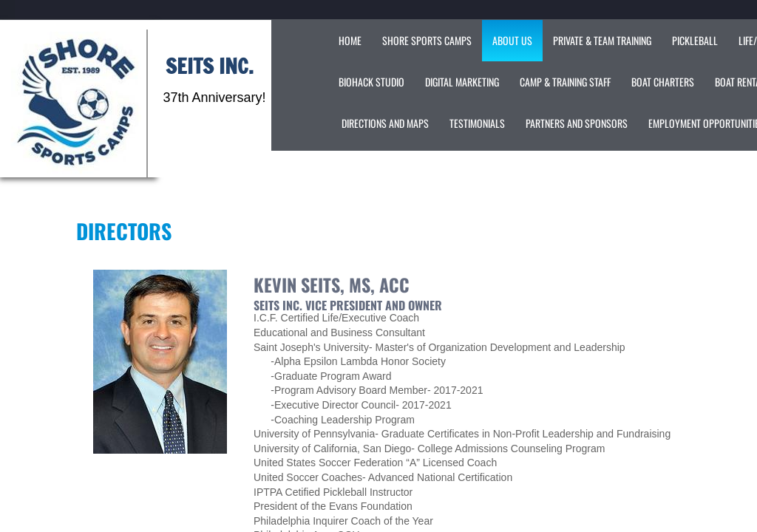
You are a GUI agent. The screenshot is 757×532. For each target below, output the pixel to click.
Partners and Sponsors (577, 123)
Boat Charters (663, 82)
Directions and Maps (385, 123)
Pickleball (695, 40)
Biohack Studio (371, 82)
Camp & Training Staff (565, 82)
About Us (512, 40)
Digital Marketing (462, 82)
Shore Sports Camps (427, 40)
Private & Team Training (602, 40)
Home (350, 40)
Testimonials (477, 123)
